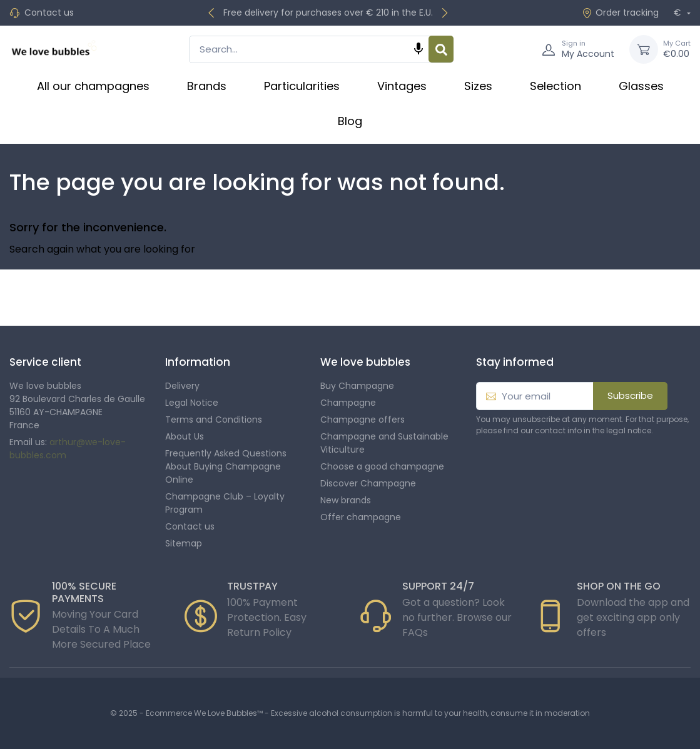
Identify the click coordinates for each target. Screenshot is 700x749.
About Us (185, 436)
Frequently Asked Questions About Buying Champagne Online (226, 466)
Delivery (182, 386)
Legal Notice (192, 403)
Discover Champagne (368, 483)
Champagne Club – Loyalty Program (225, 503)
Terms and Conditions (214, 420)
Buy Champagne (357, 386)
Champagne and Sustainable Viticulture (384, 443)
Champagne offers (363, 420)
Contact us (49, 13)
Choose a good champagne (382, 466)
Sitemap (184, 543)
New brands (346, 500)
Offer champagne (361, 517)
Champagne (348, 403)
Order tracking (620, 13)
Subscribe (630, 395)
